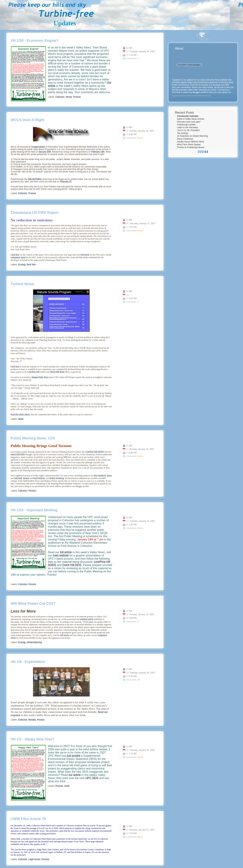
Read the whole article (20, 415)
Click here (15, 255)
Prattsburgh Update (186, 125)
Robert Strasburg (57, 478)
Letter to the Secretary (188, 127)
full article (85, 255)
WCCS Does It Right (27, 120)
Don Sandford (100, 476)
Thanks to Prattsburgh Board (191, 147)
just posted (74, 756)
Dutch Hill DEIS (18, 455)
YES (65, 457)
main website (61, 555)
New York (31, 265)
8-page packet (38, 147)
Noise (21, 419)
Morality (32, 720)
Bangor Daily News (40, 377)
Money (69, 97)
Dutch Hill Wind (57, 372)
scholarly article (87, 619)
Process (77, 97)
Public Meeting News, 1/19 (33, 438)
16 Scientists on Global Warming (192, 136)
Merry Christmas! (185, 139)
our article (74, 775)
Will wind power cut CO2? (33, 603)
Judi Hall (18, 478)
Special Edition (35, 179)
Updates (65, 23)
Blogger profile (199, 92)
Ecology (22, 265)
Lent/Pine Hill (34, 372)
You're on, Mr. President (188, 130)
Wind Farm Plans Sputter (189, 145)
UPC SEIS (92, 778)
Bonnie (26, 478)
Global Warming (34, 642)
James (109, 476)
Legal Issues (34, 859)
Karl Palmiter (39, 478)
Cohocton (60, 97)
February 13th (98, 152)
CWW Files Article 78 (28, 819)
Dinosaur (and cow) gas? (189, 122)
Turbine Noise (22, 284)
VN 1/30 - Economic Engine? (35, 40)
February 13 (66, 182)
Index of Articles (191, 119)
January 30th (45, 152)
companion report (18, 257)
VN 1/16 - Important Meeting (34, 510)
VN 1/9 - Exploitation (28, 662)
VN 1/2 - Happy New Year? (32, 739)
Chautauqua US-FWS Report (35, 213)
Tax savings (183, 133)
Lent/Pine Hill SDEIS (95, 452)
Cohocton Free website (216, 80)
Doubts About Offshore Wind (190, 142)
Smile (67, 786)
